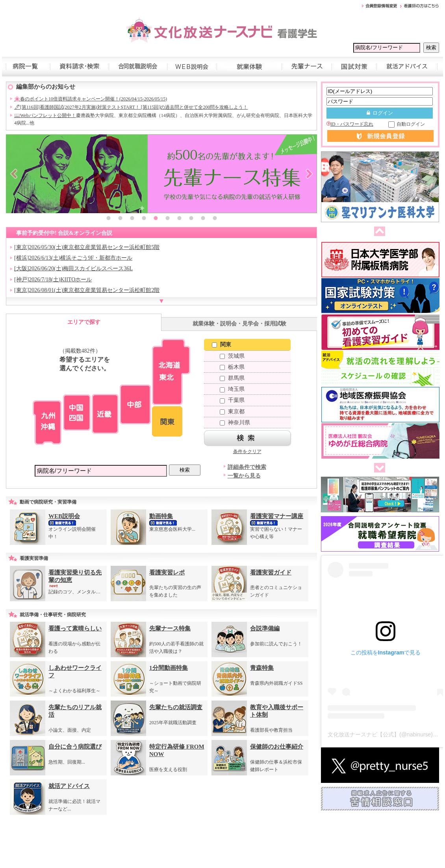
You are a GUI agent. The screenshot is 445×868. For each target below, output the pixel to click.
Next (309, 174)
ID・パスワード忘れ (350, 124)
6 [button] (167, 219)
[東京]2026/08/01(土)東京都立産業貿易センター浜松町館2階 (87, 290)
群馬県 (232, 378)
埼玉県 (232, 389)
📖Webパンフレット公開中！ (45, 115)
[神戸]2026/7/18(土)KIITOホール (53, 280)
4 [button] (144, 219)
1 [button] (108, 219)
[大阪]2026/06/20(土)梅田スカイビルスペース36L (73, 269)
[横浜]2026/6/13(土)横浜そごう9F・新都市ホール (73, 258)
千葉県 (232, 400)
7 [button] (179, 219)
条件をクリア (247, 452)
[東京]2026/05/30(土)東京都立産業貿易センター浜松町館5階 (87, 247)
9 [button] (203, 219)
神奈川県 (235, 423)
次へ (378, 468)
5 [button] (156, 219)
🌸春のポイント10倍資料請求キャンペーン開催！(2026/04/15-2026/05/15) (91, 99)
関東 (222, 345)
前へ (378, 232)
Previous (14, 174)
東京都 (232, 412)
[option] (161, 174)
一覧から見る (244, 476)
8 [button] (191, 219)
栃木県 (232, 367)
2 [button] (120, 219)
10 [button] (215, 219)
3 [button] (132, 219)
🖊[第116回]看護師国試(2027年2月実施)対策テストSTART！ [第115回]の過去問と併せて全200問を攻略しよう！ (131, 107)
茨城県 (232, 356)
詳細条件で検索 (247, 467)
